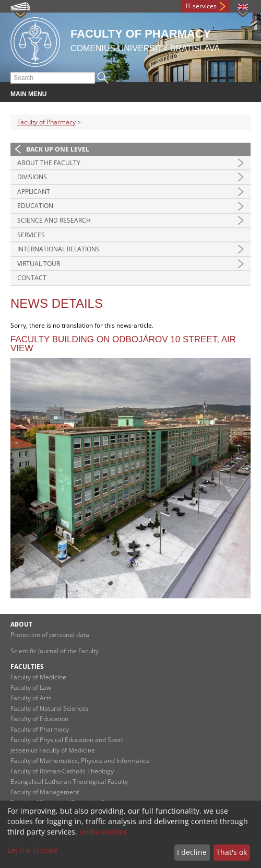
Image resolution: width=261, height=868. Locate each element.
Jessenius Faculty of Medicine (53, 750)
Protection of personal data (50, 635)
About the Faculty (49, 163)
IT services (201, 6)
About (21, 624)
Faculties (27, 667)
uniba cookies (103, 832)
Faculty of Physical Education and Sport (67, 740)
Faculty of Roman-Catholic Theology (62, 771)
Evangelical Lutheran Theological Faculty (69, 782)
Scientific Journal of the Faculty (55, 651)
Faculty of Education (39, 719)
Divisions (32, 177)
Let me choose (32, 850)
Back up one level (58, 149)
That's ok (232, 852)
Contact (32, 278)
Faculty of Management (45, 792)
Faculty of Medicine (38, 677)
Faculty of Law (31, 687)
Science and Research (54, 220)
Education (35, 206)
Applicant (34, 192)
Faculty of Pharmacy (46, 122)
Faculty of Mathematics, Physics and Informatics (80, 761)
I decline (192, 852)
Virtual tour (39, 264)
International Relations (58, 249)
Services (31, 235)
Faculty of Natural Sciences (50, 708)
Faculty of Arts (31, 698)
